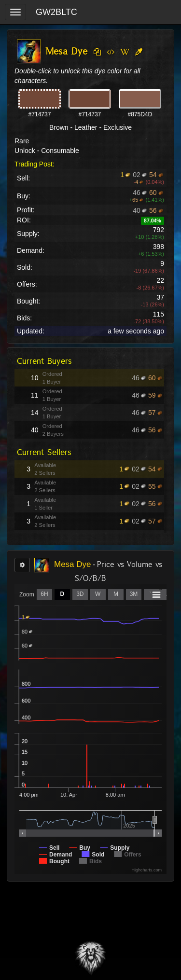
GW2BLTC (56, 12)
